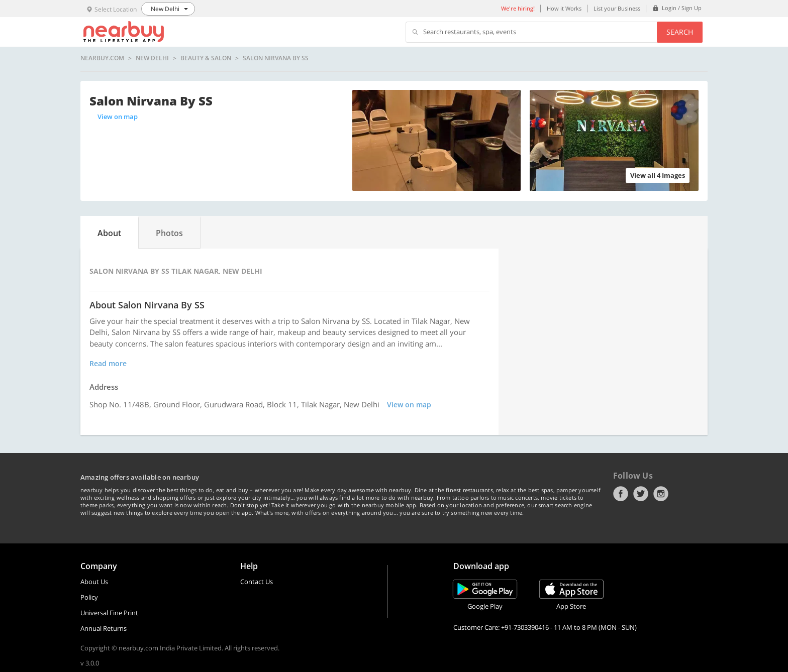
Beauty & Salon (206, 58)
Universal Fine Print (109, 613)
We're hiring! (518, 8)
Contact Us (257, 582)
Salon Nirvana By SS (276, 58)
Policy (89, 597)
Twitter (641, 494)
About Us (94, 582)
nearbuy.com (102, 58)
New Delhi (152, 58)
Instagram (661, 494)
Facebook (621, 494)
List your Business (617, 8)
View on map (118, 117)
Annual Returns (104, 628)
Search (680, 32)
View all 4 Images (658, 175)
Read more (108, 363)
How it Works (564, 8)
